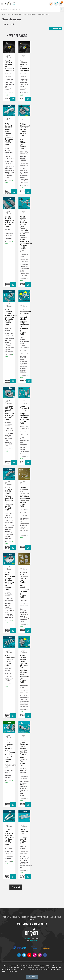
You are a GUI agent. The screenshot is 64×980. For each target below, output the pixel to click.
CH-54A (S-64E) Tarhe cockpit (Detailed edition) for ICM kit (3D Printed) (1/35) (9, 413)
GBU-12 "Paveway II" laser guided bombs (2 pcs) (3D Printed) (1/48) (24, 836)
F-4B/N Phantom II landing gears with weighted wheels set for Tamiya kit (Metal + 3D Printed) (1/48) (25, 415)
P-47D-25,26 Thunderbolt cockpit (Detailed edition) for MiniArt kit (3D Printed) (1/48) (9, 581)
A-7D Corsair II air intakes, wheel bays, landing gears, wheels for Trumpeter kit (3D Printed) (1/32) (9, 135)
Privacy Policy (12, 971)
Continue (56, 28)
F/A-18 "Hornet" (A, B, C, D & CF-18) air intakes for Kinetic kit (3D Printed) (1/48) (9, 837)
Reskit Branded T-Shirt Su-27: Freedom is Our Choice (25, 66)
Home (3, 14)
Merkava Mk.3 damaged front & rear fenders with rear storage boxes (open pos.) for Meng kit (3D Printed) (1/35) (24, 585)
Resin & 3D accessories (30, 14)
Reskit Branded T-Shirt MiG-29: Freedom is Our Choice (9, 66)
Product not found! (44, 14)
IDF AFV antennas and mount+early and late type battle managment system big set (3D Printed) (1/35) (25, 497)
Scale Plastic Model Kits (14, 14)
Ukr (14, 5)
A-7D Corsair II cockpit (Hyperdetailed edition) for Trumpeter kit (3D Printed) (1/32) (9, 317)
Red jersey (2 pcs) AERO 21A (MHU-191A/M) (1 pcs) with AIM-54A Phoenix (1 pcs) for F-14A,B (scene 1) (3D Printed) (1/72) (24, 753)
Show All (16, 887)
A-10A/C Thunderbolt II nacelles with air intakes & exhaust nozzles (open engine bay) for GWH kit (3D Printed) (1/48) (25, 136)
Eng (14, 2)
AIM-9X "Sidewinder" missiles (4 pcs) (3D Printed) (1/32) (9, 661)
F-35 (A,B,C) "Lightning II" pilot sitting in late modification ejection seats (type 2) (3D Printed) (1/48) (9, 751)
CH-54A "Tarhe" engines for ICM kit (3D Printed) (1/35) (9, 222)
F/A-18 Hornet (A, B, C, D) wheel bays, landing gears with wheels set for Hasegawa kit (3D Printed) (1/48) (9, 499)
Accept (32, 977)
